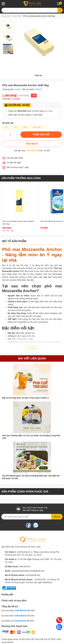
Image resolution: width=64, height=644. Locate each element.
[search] (60, 10)
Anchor (18, 89)
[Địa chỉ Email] (32, 517)
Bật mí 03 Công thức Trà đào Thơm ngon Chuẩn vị (25, 398)
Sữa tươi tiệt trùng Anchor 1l (52, 221)
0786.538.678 (32, 151)
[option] (8, 27)
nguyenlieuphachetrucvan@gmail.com (28, 571)
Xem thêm (32, 348)
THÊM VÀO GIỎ (41, 135)
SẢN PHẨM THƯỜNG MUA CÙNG (21, 178)
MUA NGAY (32, 144)
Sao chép (48, 111)
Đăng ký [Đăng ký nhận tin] (57, 517)
